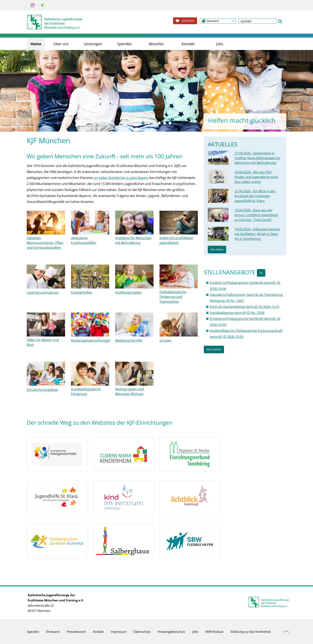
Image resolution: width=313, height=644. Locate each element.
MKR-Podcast (214, 632)
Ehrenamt (53, 632)
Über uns (61, 44)
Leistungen (93, 44)
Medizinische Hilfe (129, 340)
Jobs (220, 44)
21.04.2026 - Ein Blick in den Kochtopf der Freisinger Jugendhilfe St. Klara (255, 196)
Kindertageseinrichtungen (91, 340)
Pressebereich (76, 632)
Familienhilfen (82, 293)
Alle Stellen (214, 349)
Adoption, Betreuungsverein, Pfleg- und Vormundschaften (45, 243)
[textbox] (257, 21)
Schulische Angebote (42, 390)
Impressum (119, 632)
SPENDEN (185, 21)
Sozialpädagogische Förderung (86, 391)
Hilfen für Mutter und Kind (43, 342)
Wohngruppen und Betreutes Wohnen (130, 391)
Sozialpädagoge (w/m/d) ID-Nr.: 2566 (237, 313)
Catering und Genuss (43, 293)
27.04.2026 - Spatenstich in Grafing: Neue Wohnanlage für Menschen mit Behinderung (257, 158)
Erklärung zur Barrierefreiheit (251, 632)
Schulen (165, 340)
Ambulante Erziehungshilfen (84, 240)
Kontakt (188, 44)
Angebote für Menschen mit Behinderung (133, 240)
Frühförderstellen (128, 293)
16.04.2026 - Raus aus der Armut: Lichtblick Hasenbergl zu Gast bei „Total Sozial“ (256, 215)
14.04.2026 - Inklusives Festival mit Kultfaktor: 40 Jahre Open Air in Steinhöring (257, 234)
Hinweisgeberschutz (171, 632)
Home (36, 44)
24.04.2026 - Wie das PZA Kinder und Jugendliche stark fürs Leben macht (256, 177)
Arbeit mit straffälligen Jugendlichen (176, 240)
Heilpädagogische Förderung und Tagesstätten (173, 297)
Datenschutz (142, 632)
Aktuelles (156, 44)
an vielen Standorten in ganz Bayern (121, 178)
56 (261, 273)
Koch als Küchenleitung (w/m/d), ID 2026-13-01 (245, 307)
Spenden (125, 44)
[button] (218, 21)
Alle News (217, 249)
